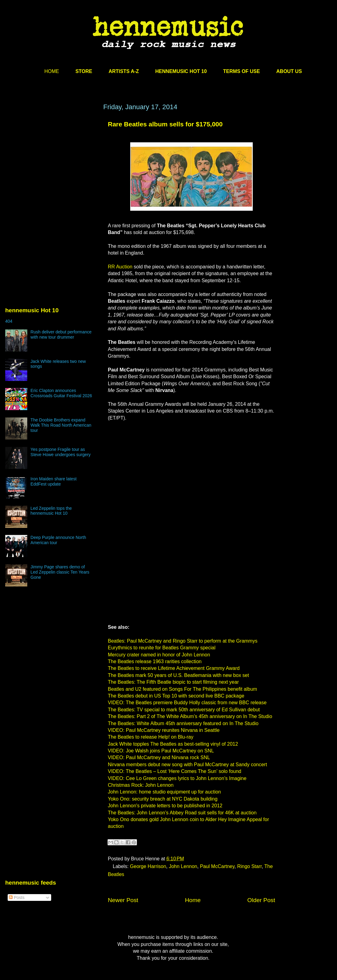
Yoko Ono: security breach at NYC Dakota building (163, 799)
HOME (52, 71)
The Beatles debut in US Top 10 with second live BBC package (176, 696)
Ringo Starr (249, 866)
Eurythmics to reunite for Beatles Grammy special (162, 648)
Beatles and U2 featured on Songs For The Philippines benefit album (182, 689)
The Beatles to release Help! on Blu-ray (151, 737)
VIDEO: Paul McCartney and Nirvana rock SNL (159, 757)
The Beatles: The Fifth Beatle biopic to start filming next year (173, 682)
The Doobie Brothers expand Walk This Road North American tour (61, 425)
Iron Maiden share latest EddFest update (54, 481)
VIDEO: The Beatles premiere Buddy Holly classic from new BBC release (187, 703)
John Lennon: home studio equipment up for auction (164, 792)
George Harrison (148, 866)
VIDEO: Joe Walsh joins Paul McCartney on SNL (161, 751)
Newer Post (123, 900)
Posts (17, 897)
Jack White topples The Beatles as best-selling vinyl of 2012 (173, 744)
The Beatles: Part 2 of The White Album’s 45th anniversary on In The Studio (190, 716)
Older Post (261, 900)
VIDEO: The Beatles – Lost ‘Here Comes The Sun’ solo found (175, 771)
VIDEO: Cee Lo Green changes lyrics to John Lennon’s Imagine (177, 778)
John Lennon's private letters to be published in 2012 (165, 806)
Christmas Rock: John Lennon (141, 785)
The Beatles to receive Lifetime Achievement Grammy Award (174, 668)
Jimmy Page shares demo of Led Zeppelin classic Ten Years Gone (60, 572)
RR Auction (120, 267)
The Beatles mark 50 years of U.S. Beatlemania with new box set (178, 675)
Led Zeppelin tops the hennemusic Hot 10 (51, 511)
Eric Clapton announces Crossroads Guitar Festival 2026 (61, 393)
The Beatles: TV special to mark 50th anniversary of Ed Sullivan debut (184, 710)
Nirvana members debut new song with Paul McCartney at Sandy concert (187, 765)
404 (9, 321)
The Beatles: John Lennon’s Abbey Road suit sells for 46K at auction (182, 813)
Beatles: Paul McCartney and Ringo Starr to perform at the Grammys (183, 641)
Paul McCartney (217, 866)
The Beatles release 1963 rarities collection (155, 661)
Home (193, 900)
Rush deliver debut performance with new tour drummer (61, 334)
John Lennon (183, 866)
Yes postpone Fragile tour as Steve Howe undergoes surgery (61, 452)
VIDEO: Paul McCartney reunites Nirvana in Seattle (164, 730)
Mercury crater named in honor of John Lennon (159, 655)
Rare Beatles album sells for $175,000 (165, 124)
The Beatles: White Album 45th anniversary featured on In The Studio (183, 723)
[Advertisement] (51, 162)
